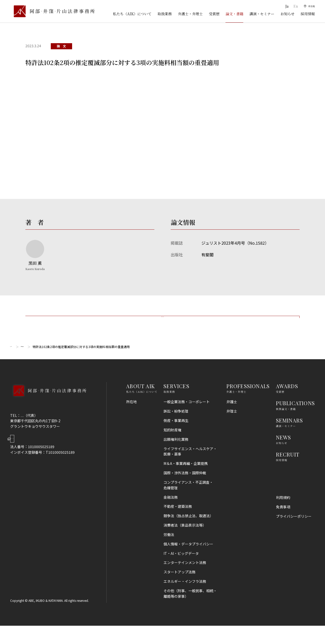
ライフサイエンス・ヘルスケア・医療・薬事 (190, 469)
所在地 (132, 420)
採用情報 (308, 14)
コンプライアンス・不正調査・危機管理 (188, 503)
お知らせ (287, 14)
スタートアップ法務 (180, 590)
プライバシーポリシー (294, 535)
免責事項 (283, 525)
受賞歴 (214, 14)
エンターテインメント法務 (185, 581)
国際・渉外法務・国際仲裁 (185, 491)
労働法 (169, 553)
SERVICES (176, 404)
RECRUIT (288, 473)
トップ (15, 365)
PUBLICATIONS (295, 421)
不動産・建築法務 (178, 525)
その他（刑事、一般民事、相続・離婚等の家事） (190, 612)
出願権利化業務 (176, 458)
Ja (282, 6)
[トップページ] (52, 11)
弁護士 (232, 420)
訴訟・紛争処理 (176, 429)
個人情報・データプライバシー (188, 562)
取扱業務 (165, 14)
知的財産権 (172, 448)
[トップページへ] (48, 416)
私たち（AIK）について (132, 14)
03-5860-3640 (32, 433)
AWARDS (287, 404)
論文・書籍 (234, 14)
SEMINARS (290, 438)
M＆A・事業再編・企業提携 (186, 482)
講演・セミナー (262, 14)
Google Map (36, 461)
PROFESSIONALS (248, 404)
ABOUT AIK (141, 404)
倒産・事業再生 (176, 439)
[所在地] (307, 6)
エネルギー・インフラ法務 (185, 600)
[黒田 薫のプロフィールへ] (35, 256)
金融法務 (171, 515)
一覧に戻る (162, 326)
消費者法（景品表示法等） (185, 543)
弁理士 (232, 429)
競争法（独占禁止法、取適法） (188, 534)
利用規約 (283, 516)
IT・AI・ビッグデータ (181, 571)
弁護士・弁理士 (190, 14)
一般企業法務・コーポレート (187, 420)
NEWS (284, 456)
